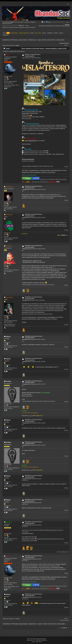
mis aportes (31, 416)
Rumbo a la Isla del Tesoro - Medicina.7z (35, 154)
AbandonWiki (28, 118)
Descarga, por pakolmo (28, 161)
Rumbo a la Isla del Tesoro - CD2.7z (33, 152)
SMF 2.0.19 (30, 639)
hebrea (8, 336)
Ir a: (60, 628)
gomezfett (9, 297)
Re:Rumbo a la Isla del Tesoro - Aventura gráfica (34, 187)
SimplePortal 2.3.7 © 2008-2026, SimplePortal (37, 640)
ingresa (21, 22)
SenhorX (9, 246)
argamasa (9, 187)
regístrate (27, 22)
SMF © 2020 (36, 639)
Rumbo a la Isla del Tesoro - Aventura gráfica (33, 55)
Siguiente (12, 45)
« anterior (61, 43)
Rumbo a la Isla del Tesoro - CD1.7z (33, 151)
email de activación (7, 23)
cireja (8, 55)
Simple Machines (43, 639)
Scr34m (8, 381)
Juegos (49, 22)
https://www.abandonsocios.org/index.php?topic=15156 (37, 314)
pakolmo (9, 522)
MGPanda (9, 215)
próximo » (67, 43)
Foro (44, 22)
